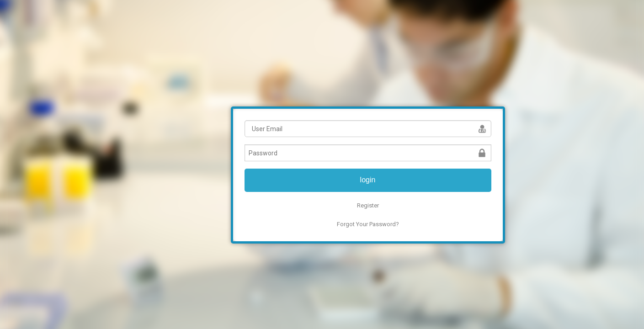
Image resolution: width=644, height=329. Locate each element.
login (368, 180)
